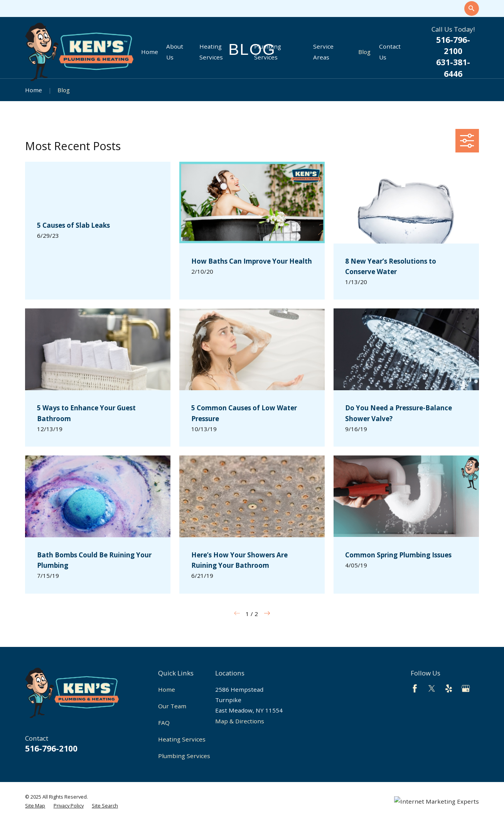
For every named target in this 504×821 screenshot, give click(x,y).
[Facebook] (415, 688)
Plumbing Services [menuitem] (268, 52)
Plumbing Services (184, 756)
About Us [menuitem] (175, 52)
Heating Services (182, 739)
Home (167, 689)
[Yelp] (449, 688)
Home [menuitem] (150, 52)
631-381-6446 (453, 68)
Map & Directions (240, 721)
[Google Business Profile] (466, 688)
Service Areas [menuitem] (323, 52)
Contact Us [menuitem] (390, 52)
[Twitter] (432, 688)
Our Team (172, 706)
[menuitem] (35, 806)
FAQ (164, 723)
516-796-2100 (453, 45)
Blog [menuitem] (364, 52)
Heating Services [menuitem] (211, 52)
